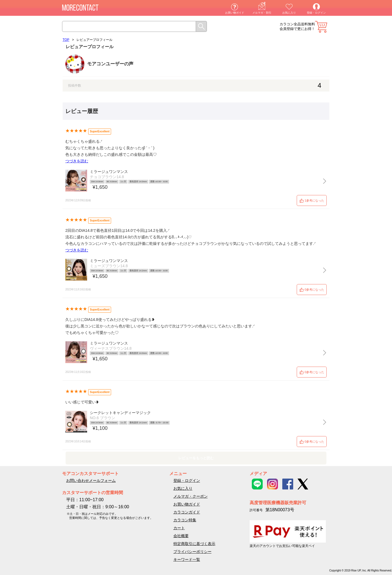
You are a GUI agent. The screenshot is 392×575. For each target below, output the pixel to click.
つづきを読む (77, 161)
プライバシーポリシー (192, 552)
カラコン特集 (185, 520)
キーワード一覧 (187, 559)
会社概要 (181, 536)
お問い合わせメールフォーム (91, 480)
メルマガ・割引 (262, 13)
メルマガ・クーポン (191, 496)
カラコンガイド (187, 512)
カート (321, 27)
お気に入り (289, 13)
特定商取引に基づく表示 (194, 544)
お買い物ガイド (235, 13)
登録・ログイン (316, 13)
